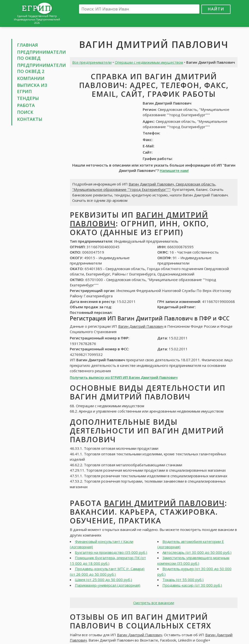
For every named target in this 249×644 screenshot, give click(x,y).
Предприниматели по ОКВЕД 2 (41, 68)
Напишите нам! (174, 170)
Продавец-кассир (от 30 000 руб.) (192, 585)
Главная (27, 45)
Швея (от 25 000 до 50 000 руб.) (103, 580)
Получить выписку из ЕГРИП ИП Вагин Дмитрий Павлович (124, 377)
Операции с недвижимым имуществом (149, 62)
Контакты (30, 119)
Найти (216, 9)
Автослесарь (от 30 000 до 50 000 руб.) (197, 552)
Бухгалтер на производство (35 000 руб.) (111, 552)
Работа (26, 105)
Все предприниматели (92, 62)
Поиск (25, 112)
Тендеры (28, 98)
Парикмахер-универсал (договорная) (108, 585)
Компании (31, 78)
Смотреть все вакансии (154, 603)
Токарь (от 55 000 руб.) (183, 580)
